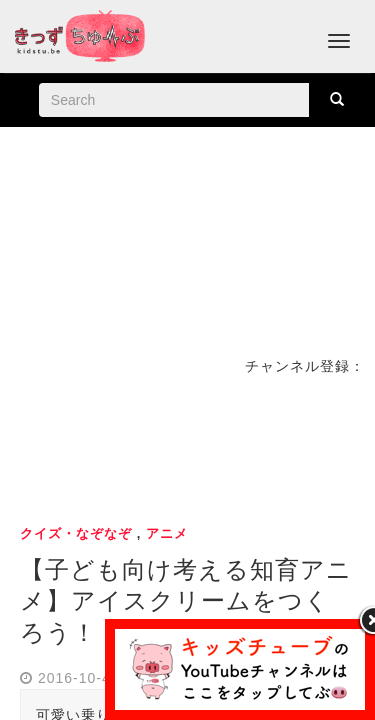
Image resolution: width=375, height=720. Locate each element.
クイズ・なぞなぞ (76, 533)
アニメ (167, 533)
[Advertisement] (188, 447)
